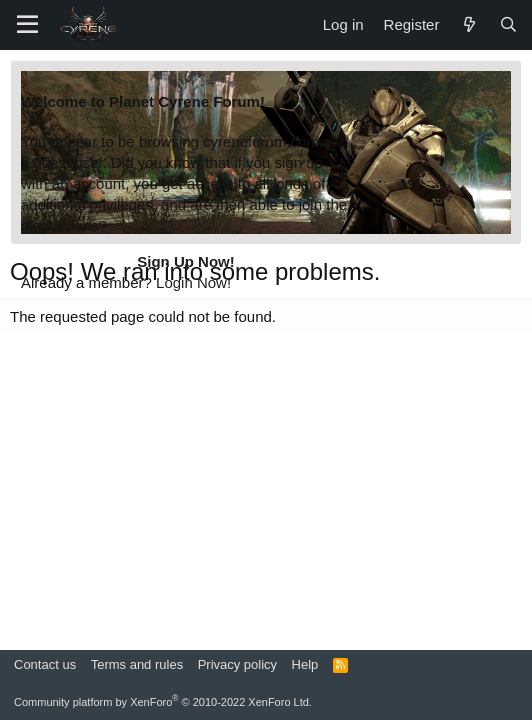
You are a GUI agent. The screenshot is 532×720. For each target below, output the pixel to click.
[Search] (508, 24)
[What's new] (468, 24)
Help (305, 664)
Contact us (45, 664)
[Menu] (27, 25)
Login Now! (193, 282)
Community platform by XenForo (163, 702)
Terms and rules (137, 664)
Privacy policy (237, 664)
